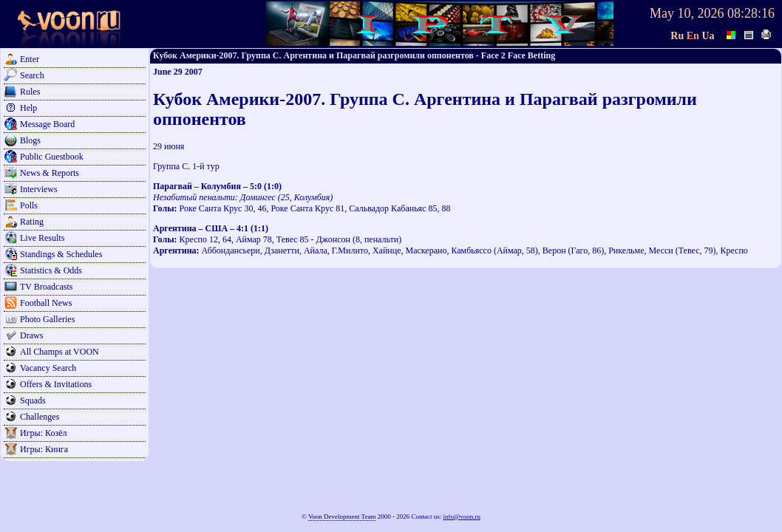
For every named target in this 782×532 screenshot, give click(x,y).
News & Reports (50, 173)
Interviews (39, 189)
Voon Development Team (342, 516)
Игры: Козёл (43, 433)
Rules (30, 92)
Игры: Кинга (44, 449)
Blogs (30, 140)
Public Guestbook (52, 157)
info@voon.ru (462, 516)
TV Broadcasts (46, 287)
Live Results (42, 238)
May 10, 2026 (687, 13)
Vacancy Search (48, 368)
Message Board (47, 124)
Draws (31, 335)
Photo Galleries (47, 319)
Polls (29, 205)
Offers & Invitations (56, 384)
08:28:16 (751, 13)
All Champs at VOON (59, 352)
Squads (33, 400)
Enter (30, 59)
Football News (46, 303)
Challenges (40, 417)
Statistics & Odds (51, 270)
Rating (32, 222)
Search (32, 75)
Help (28, 108)
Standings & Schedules (61, 254)
